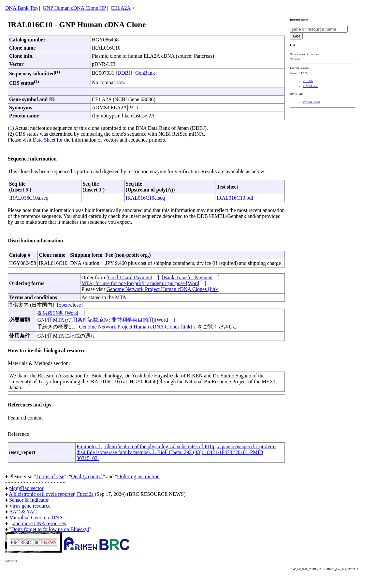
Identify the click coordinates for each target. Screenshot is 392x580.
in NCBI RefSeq (312, 102)
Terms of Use (50, 476)
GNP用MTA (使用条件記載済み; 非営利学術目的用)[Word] (106, 320)
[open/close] (70, 305)
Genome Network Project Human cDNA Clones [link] (163, 289)
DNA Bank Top (22, 8)
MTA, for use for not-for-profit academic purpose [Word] (144, 283)
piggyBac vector (26, 488)
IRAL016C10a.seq (29, 198)
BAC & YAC (23, 512)
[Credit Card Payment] (133, 277)
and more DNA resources (39, 523)
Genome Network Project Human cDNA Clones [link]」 (138, 327)
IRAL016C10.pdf (235, 198)
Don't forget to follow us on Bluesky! (50, 529)
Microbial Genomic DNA (36, 518)
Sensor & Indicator (29, 500)
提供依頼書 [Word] (61, 313)
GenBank (145, 73)
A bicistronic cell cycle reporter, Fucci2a (51, 494)
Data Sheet (44, 140)
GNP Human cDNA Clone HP (74, 8)
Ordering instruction (138, 476)
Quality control (87, 476)
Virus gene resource (30, 506)
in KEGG (308, 81)
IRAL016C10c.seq (145, 198)
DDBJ (124, 73)
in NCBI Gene (311, 86)
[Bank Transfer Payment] (191, 277)
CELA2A (121, 8)
